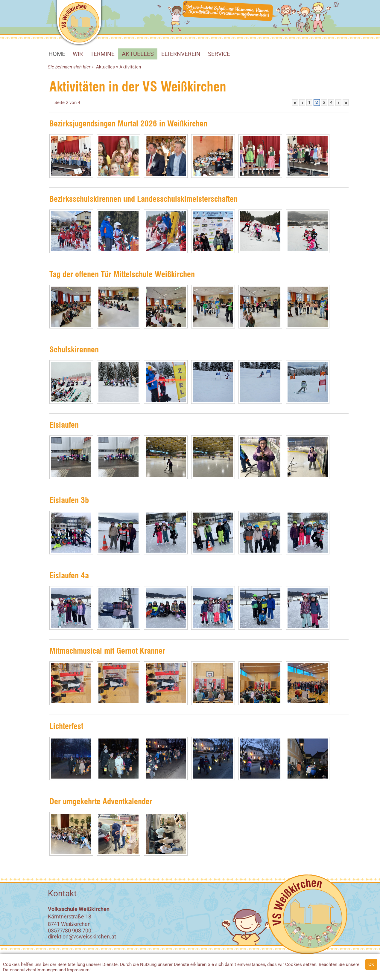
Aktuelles (138, 54)
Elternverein (181, 54)
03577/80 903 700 (70, 931)
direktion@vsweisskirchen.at (82, 937)
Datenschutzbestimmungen (30, 970)
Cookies (11, 964)
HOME (57, 54)
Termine (102, 54)
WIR (78, 54)
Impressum (78, 970)
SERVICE (219, 54)
